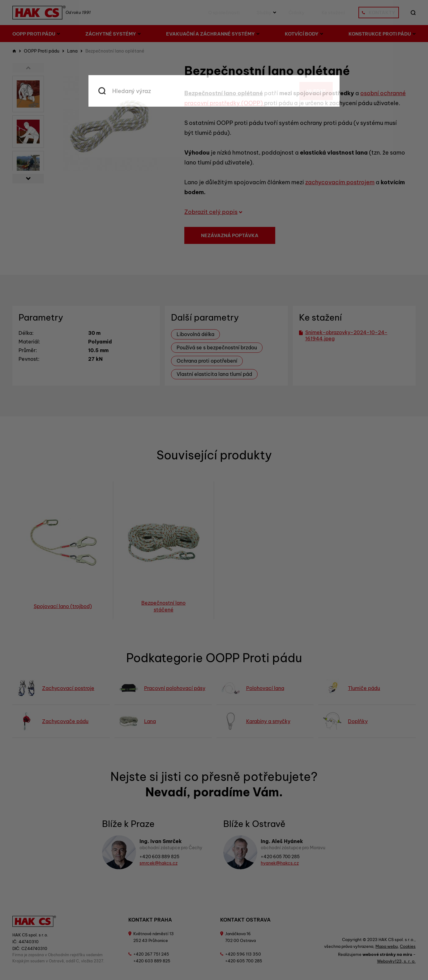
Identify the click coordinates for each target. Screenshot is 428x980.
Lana (72, 51)
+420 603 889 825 (159, 857)
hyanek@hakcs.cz (280, 863)
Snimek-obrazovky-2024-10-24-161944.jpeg (343, 335)
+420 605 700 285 (280, 857)
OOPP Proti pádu (42, 51)
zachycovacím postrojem (340, 182)
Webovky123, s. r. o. (396, 961)
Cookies (408, 946)
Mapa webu (387, 946)
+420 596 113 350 (243, 954)
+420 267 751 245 (151, 954)
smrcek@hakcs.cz (158, 863)
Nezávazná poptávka (230, 235)
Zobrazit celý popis (213, 212)
